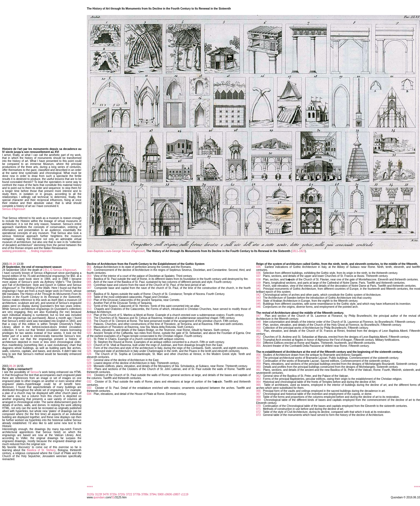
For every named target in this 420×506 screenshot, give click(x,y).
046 (258, 307)
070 (258, 406)
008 (89, 294)
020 (89, 333)
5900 (161, 494)
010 (89, 300)
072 (258, 412)
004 (89, 279)
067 (258, 394)
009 (89, 297)
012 (89, 306)
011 (89, 303)
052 (258, 337)
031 (89, 375)
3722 (129, 494)
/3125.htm (120, 497)
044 (258, 301)
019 (89, 330)
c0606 (168, 494)
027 (89, 360)
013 (89, 309)
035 (258, 267)
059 (258, 364)
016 (89, 321)
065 (258, 385)
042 (258, 295)
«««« (90, 486)
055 (258, 346)
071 (258, 409)
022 (89, 342)
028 (89, 363)
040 (258, 286)
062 (258, 376)
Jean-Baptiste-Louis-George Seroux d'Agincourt (116, 251)
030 (89, 369)
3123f (98, 494)
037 (258, 276)
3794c (153, 494)
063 (258, 379)
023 (89, 345)
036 (258, 273)
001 (89, 267)
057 (258, 358)
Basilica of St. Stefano (41, 450)
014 (89, 315)
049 (258, 325)
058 (258, 361)
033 (89, 388)
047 (258, 316)
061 (258, 370)
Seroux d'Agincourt (14, 209)
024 (89, 348)
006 (89, 285)
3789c (145, 494)
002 (89, 270)
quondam (99, 497)
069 (258, 400)
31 (113, 497)
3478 (106, 494)
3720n (113, 494)
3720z (121, 494)
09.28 (12, 264)
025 (89, 351)
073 (258, 415)
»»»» (417, 486)
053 (258, 340)
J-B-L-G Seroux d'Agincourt (60, 270)
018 (89, 327)
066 (258, 391)
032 (89, 382)
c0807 (176, 494)
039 (258, 283)
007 (89, 288)
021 (89, 339)
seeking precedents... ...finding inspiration (27, 251)
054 (258, 343)
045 (258, 304)
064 (258, 382)
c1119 (184, 494)
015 (89, 318)
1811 (295, 251)
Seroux (35, 372)
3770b (137, 494)
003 (89, 276)
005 (89, 282)
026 (89, 354)
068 (258, 397)
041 (258, 289)
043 (258, 298)
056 (258, 355)
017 (89, 324)
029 (89, 366)
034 (89, 394)
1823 (302, 251)
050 (258, 328)
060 (258, 367)
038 (258, 279)
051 (258, 331)
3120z (91, 494)
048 (258, 322)
